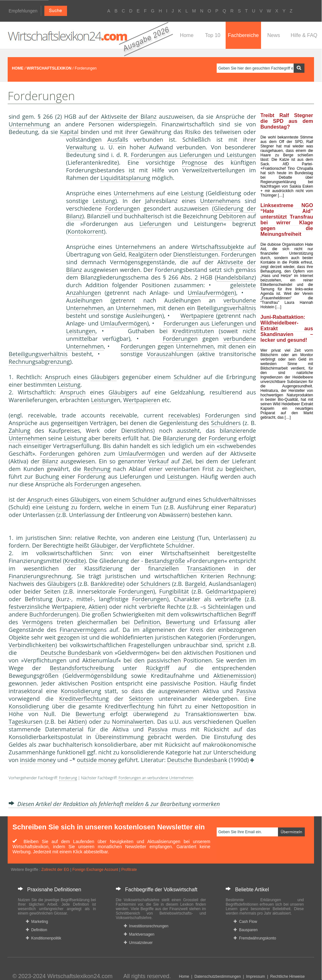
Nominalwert (129, 722)
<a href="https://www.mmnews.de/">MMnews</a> (34, 242)
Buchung (47, 476)
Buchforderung (50, 614)
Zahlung (19, 430)
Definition (147, 622)
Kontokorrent (86, 231)
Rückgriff (158, 668)
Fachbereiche (243, 35)
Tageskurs (22, 722)
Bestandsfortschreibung (82, 668)
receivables (183, 415)
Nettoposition (230, 706)
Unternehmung (29, 124)
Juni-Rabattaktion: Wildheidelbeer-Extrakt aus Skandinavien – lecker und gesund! (287, 329)
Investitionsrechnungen (146, 926)
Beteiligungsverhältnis (226, 308)
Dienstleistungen (196, 254)
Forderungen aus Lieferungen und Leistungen (193, 155)
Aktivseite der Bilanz (129, 116)
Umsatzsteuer (138, 943)
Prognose (195, 162)
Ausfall (116, 139)
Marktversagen (139, 934)
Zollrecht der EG (55, 870)
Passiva (246, 691)
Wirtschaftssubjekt (216, 247)
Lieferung (152, 224)
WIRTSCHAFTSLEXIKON (49, 68)
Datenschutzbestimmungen (217, 976)
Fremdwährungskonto (255, 938)
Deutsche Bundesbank (71, 653)
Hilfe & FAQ (304, 35)
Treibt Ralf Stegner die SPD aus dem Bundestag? (287, 121)
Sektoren (141, 699)
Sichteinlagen (226, 607)
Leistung (192, 193)
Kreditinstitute (191, 331)
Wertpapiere (197, 316)
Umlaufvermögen (211, 293)
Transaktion (203, 568)
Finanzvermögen (82, 630)
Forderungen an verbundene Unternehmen (156, 778)
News (273, 35)
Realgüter (141, 254)
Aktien (97, 607)
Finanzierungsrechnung (40, 576)
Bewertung (180, 622)
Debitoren (232, 216)
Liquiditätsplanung (125, 178)
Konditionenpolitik (44, 938)
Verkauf (158, 461)
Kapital (69, 132)
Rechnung (97, 469)
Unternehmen (132, 193)
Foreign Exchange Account (95, 870)
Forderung (119, 208)
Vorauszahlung (167, 354)
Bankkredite (107, 584)
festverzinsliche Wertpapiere (47, 607)
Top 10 (213, 35)
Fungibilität (174, 591)
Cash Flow (245, 922)
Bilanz (50, 461)
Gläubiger (104, 377)
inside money (38, 760)
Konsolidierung (81, 691)
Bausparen (246, 930)
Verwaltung (81, 147)
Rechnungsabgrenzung (39, 362)
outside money (97, 760)
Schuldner (187, 377)
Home (187, 35)
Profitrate (129, 870)
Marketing (37, 922)
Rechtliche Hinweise (288, 976)
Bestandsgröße (165, 561)
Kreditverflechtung (84, 699)
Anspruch (58, 377)
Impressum (255, 976)
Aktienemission (234, 676)
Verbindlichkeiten (32, 645)
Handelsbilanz (236, 277)
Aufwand (161, 147)
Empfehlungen (23, 11)
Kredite (75, 561)
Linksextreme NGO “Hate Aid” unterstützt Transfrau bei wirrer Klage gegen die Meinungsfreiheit (287, 220)
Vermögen (36, 622)
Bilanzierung (179, 438)
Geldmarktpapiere (230, 591)
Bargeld (195, 584)
